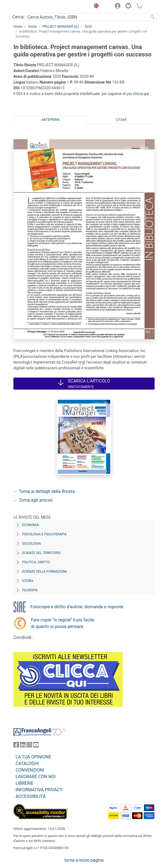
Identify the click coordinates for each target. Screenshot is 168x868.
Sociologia (31, 544)
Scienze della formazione (45, 572)
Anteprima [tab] (51, 120)
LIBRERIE (24, 783)
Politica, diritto (36, 562)
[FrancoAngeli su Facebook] (16, 746)
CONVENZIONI (30, 770)
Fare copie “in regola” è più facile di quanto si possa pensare (63, 623)
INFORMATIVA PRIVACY (39, 790)
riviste (32, 27)
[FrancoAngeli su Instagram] (29, 746)
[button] (95, 7)
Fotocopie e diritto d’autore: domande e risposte (77, 607)
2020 (88, 27)
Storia (28, 581)
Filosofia (30, 590)
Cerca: (18, 17)
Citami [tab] (121, 120)
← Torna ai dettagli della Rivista (44, 491)
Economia (31, 525)
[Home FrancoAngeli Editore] (32, 7)
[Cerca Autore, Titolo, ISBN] (87, 17)
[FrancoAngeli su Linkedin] (23, 746)
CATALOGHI (27, 763)
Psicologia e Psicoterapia (44, 534)
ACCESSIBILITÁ (31, 796)
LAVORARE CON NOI (36, 777)
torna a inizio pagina (84, 860)
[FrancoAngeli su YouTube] (36, 746)
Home (18, 27)
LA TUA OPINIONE (33, 757)
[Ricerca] (152, 17)
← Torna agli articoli (33, 500)
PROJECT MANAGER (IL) (60, 27)
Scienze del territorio (41, 553)
